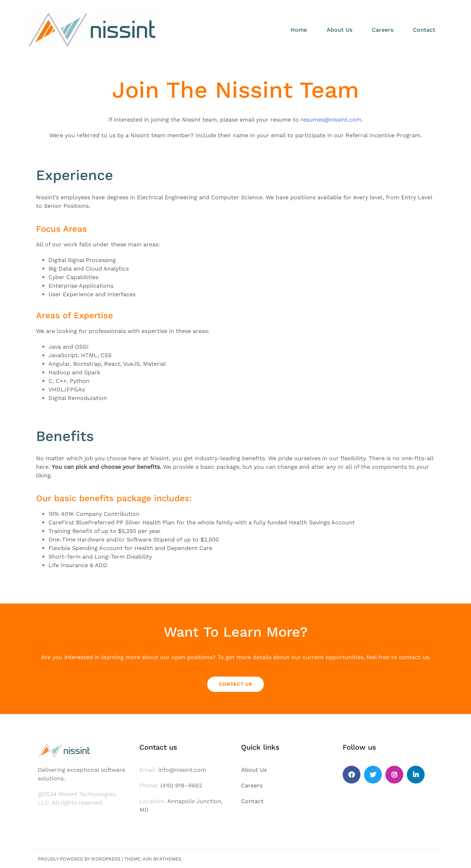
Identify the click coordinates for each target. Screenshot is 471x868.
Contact (424, 30)
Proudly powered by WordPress (79, 859)
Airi (147, 859)
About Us (339, 30)
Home (299, 30)
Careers (383, 30)
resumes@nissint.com (331, 120)
